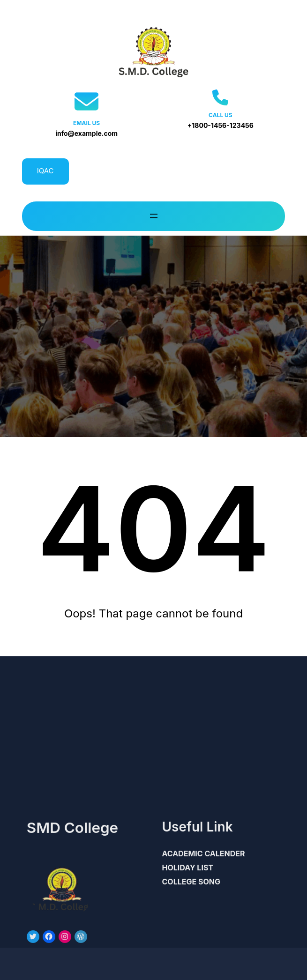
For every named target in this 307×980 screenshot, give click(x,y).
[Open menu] (154, 216)
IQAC (45, 171)
